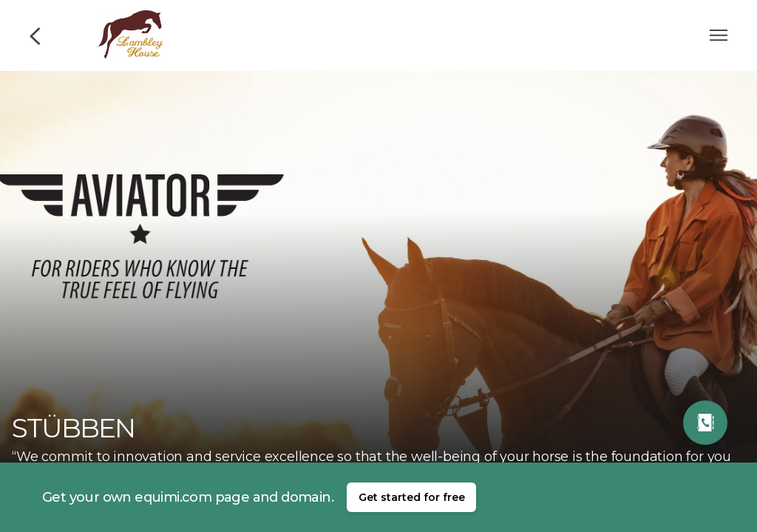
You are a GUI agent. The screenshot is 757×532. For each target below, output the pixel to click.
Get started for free (412, 497)
